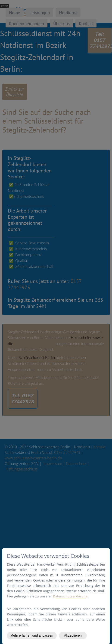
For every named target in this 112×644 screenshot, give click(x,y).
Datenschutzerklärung (70, 596)
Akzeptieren (73, 635)
